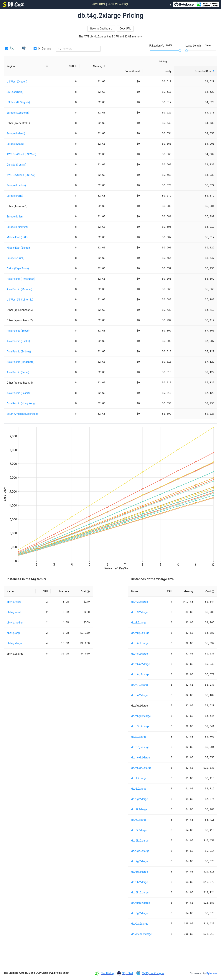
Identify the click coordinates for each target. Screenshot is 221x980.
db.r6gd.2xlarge (140, 851)
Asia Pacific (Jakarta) (19, 393)
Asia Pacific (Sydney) (19, 352)
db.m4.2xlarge (140, 695)
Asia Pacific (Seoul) (18, 372)
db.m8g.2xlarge (140, 633)
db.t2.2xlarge (139, 737)
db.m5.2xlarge (140, 654)
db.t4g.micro (14, 602)
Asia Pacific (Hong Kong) (21, 403)
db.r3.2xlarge (139, 789)
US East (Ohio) (15, 92)
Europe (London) (16, 185)
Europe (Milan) (15, 217)
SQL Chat (128, 973)
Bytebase (212, 973)
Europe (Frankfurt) (17, 227)
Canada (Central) (16, 165)
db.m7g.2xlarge (140, 747)
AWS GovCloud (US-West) (21, 154)
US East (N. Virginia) (18, 102)
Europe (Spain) (15, 144)
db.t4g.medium (15, 623)
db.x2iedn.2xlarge (141, 934)
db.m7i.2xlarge (140, 685)
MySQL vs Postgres (153, 973)
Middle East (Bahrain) (19, 248)
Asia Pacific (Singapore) (20, 362)
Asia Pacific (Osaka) (18, 341)
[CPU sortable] (65, 66)
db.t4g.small (14, 612)
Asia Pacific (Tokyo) (18, 331)
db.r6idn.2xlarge (141, 903)
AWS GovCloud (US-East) (21, 175)
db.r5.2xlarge (139, 820)
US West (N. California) (20, 300)
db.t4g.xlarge (14, 643)
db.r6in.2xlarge (140, 892)
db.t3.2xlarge (139, 623)
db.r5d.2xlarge (140, 872)
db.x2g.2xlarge (140, 924)
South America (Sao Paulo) (22, 414)
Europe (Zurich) (16, 258)
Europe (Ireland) (16, 133)
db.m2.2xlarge (140, 602)
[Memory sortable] (94, 66)
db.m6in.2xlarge (141, 664)
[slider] (180, 51)
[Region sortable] (27, 66)
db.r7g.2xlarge (140, 861)
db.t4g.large (14, 633)
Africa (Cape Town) (18, 268)
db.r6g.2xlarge (140, 799)
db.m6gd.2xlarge (141, 716)
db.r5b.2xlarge (140, 882)
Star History (108, 973)
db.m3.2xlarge (140, 612)
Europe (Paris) (15, 196)
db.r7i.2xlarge (139, 809)
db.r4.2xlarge (139, 778)
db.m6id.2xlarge (141, 758)
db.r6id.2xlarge (140, 841)
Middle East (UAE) (17, 237)
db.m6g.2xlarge (140, 674)
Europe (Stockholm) (18, 113)
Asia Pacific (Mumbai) (19, 289)
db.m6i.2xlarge (140, 643)
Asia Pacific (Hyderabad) (21, 279)
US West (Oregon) (17, 82)
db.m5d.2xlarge (140, 726)
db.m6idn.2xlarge (141, 768)
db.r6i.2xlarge (139, 830)
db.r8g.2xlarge (140, 913)
